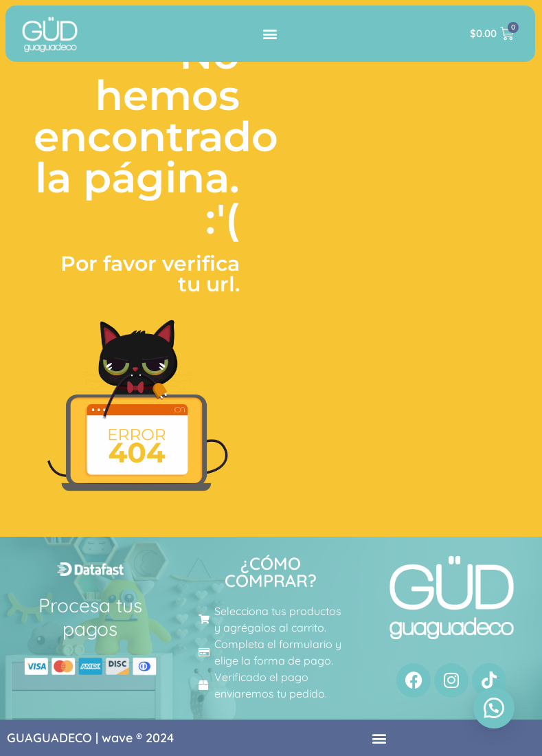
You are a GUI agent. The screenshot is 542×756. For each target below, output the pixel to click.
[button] (270, 33)
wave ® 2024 (138, 738)
